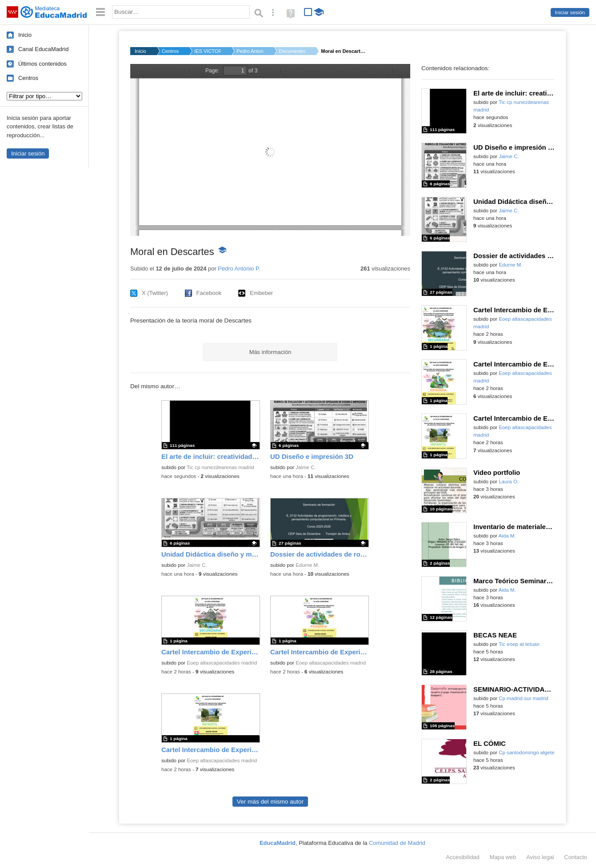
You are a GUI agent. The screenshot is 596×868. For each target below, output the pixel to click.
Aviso (540, 857)
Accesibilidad (462, 857)
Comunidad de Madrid (397, 843)
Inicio (25, 35)
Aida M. (507, 536)
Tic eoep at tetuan (519, 644)
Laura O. (509, 482)
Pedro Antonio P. (250, 51)
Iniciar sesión (570, 12)
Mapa (503, 857)
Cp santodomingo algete (526, 753)
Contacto (576, 857)
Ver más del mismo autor (270, 802)
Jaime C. (306, 467)
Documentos (292, 51)
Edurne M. (307, 565)
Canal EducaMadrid (43, 49)
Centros (28, 78)
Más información (270, 352)
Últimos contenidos (42, 64)
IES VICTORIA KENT (208, 51)
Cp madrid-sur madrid (524, 698)
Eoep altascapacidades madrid (222, 663)
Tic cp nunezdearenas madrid (220, 467)
